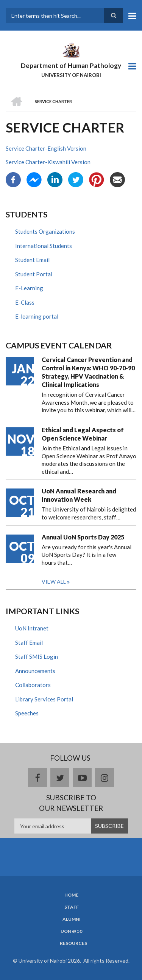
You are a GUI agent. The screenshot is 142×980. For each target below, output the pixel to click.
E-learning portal (37, 316)
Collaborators (33, 685)
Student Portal (34, 274)
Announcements (35, 671)
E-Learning (29, 288)
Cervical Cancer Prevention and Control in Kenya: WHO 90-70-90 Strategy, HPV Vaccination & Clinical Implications (88, 372)
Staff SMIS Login (37, 656)
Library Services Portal (44, 699)
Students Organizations (45, 231)
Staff (72, 907)
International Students (44, 246)
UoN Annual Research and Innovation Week (79, 495)
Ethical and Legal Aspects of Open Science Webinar (83, 434)
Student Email (32, 260)
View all (54, 582)
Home (71, 895)
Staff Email (29, 643)
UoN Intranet (32, 628)
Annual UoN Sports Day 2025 (83, 537)
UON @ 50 (71, 931)
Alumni (72, 919)
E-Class (25, 302)
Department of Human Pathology (71, 65)
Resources (73, 943)
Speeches (27, 713)
